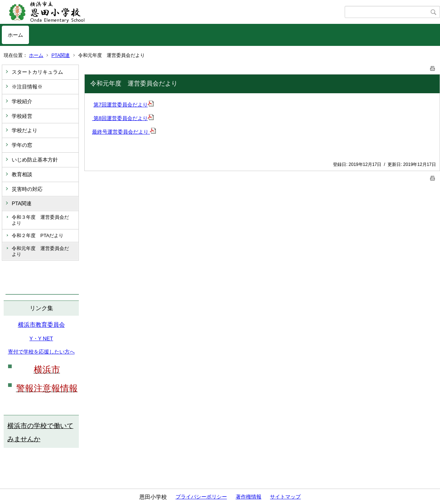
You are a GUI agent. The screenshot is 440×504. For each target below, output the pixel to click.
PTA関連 (60, 55)
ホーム (15, 35)
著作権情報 (249, 497)
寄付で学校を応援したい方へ (41, 352)
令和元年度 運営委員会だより (40, 251)
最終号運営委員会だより (124, 132)
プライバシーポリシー (201, 497)
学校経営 (22, 116)
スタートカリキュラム (37, 72)
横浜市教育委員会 (41, 325)
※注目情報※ (27, 87)
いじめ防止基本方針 (35, 160)
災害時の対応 (27, 189)
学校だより (25, 130)
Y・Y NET (41, 338)
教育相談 (22, 174)
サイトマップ (285, 497)
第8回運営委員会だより (123, 118)
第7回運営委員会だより (124, 105)
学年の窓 (22, 145)
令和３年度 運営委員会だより (40, 220)
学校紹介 (22, 101)
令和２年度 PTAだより (38, 235)
